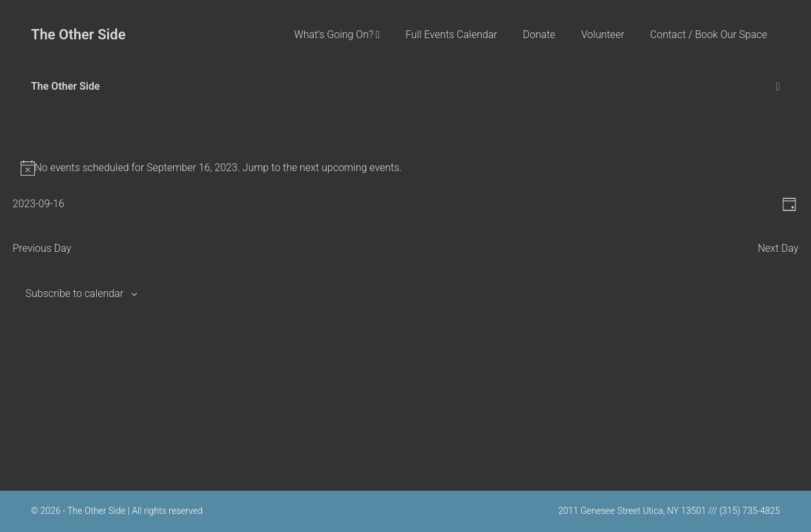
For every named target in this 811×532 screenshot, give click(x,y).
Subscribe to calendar (75, 293)
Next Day (778, 248)
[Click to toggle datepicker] (39, 204)
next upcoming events (349, 168)
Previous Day (42, 248)
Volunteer (603, 35)
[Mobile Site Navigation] (778, 87)
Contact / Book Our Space (709, 35)
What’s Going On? (337, 35)
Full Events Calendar (451, 35)
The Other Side (78, 35)
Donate (539, 35)
